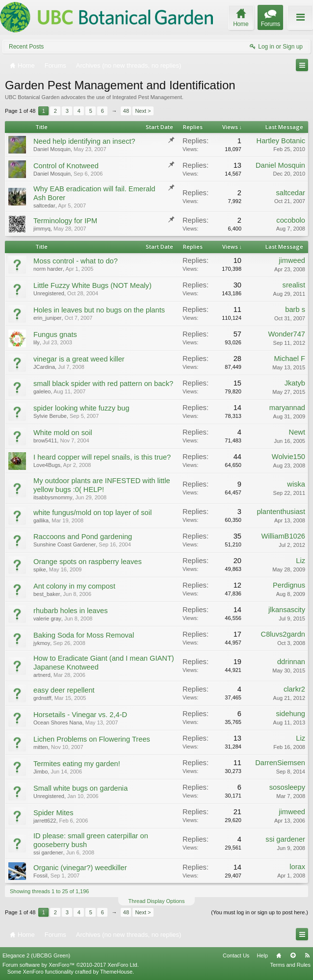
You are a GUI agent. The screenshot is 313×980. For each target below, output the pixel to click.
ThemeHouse (116, 972)
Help (262, 955)
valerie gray (47, 619)
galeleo (42, 391)
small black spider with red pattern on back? (103, 384)
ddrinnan (291, 662)
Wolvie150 (288, 457)
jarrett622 (45, 821)
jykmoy (42, 643)
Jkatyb (295, 383)
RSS (307, 955)
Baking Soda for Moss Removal (84, 635)
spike (40, 569)
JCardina (44, 367)
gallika (41, 520)
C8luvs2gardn (283, 634)
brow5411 (45, 440)
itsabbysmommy (53, 497)
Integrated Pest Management (147, 97)
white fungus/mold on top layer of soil (92, 513)
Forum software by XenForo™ (71, 965)
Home (279, 955)
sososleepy (287, 787)
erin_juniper (47, 318)
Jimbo (40, 772)
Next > (143, 111)
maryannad (287, 408)
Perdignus (289, 585)
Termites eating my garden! (77, 764)
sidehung (291, 714)
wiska (296, 484)
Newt (297, 432)
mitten (41, 747)
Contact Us (236, 955)
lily (37, 342)
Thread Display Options (157, 901)
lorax (297, 867)
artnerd (42, 675)
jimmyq (42, 229)
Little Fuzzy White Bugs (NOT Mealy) (92, 285)
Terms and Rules (290, 965)
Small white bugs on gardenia (80, 788)
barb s (295, 309)
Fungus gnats (55, 335)
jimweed (292, 260)
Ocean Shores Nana (58, 722)
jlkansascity (287, 610)
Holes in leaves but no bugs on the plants (99, 310)
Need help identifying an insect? (84, 141)
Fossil (40, 876)
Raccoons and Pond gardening (83, 537)
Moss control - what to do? (76, 261)
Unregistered (49, 293)
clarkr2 (294, 689)
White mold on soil (63, 433)
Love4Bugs (47, 465)
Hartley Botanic (281, 141)
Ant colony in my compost (74, 586)
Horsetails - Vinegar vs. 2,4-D (80, 715)
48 (126, 111)
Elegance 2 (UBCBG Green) (36, 955)
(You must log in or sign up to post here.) (260, 912)
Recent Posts (26, 47)
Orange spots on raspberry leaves (88, 562)
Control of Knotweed (66, 166)
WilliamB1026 (283, 536)
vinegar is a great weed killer (79, 359)
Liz (300, 561)
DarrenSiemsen (280, 763)
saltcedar (44, 206)
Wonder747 (287, 334)
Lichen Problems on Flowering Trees (92, 739)
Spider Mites (53, 813)
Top (293, 955)
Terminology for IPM (65, 221)
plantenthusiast (281, 512)
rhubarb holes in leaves (71, 611)
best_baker (47, 594)
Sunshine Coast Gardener (65, 544)
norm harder (48, 269)
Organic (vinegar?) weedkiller (80, 868)
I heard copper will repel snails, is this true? (102, 457)
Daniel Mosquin (52, 149)
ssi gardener (48, 852)
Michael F (289, 359)
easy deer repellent (64, 690)
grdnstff (42, 698)
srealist (294, 285)
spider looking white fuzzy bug (81, 408)
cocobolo (291, 220)
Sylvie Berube (50, 416)
